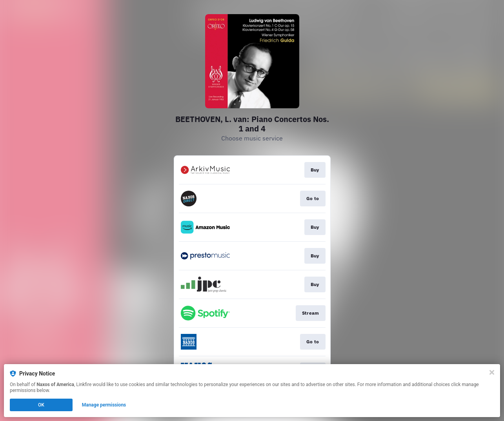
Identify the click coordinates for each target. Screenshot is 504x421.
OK (41, 405)
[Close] (492, 372)
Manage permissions (104, 405)
